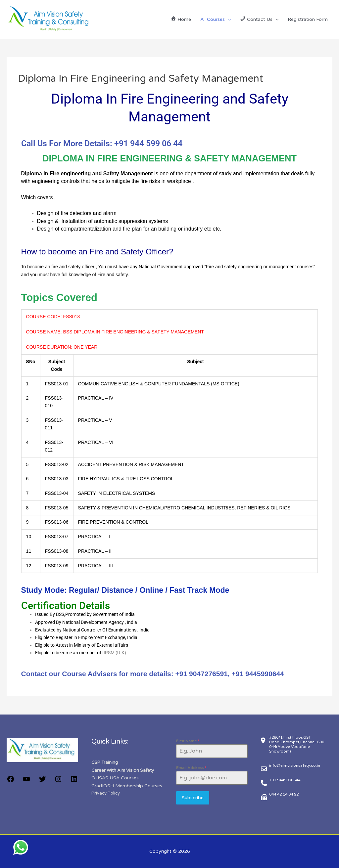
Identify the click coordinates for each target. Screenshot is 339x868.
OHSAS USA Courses (115, 778)
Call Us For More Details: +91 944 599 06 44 (102, 143)
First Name (188, 741)
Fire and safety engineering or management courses (260, 267)
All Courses (213, 19)
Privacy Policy (106, 793)
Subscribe (193, 798)
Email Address (191, 768)
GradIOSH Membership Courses (127, 785)
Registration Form (308, 19)
